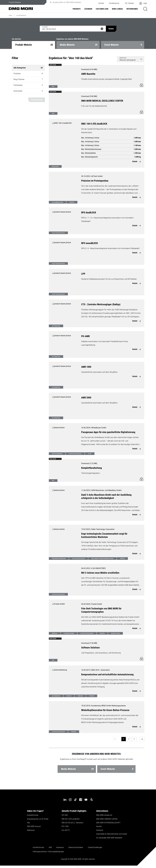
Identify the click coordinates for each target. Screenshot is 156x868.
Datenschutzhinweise (76, 847)
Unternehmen (132, 9)
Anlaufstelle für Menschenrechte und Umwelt (112, 834)
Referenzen (31, 830)
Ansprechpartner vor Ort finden (38, 819)
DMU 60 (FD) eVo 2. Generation (72, 823)
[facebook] (81, 800)
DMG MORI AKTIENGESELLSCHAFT (108, 823)
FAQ (28, 823)
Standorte (100, 830)
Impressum (60, 847)
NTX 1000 (65, 826)
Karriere (101, 3)
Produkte (77, 9)
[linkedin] (65, 800)
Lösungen (88, 9)
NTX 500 (65, 815)
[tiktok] (75, 800)
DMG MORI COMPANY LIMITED (107, 819)
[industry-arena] (91, 800)
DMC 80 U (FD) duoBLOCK (71, 819)
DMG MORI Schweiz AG (104, 815)
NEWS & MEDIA (117, 9)
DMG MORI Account (34, 826)
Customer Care (102, 9)
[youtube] (86, 800)
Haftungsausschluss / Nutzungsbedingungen (48, 852)
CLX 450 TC (66, 830)
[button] (114, 3)
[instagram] (70, 800)
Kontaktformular (33, 815)
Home (10, 16)
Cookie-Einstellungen (95, 847)
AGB (50, 847)
